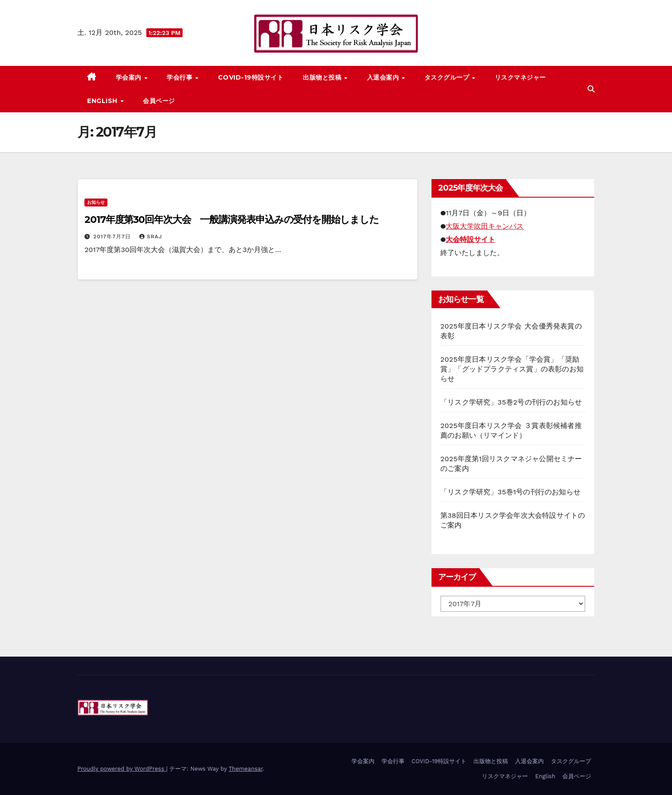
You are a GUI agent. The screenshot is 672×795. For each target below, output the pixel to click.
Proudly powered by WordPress (122, 769)
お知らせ (96, 202)
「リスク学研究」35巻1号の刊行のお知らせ (510, 492)
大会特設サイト (470, 239)
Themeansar (246, 769)
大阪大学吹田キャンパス (485, 226)
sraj (151, 237)
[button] (591, 89)
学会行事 (181, 77)
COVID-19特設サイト (251, 77)
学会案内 (130, 77)
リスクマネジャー (520, 77)
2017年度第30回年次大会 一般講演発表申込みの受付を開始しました (232, 220)
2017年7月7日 (113, 237)
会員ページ (159, 101)
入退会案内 (384, 77)
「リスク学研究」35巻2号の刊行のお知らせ (511, 402)
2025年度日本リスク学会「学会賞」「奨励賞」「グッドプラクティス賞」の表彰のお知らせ (512, 369)
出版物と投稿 (323, 77)
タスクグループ (448, 77)
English (103, 101)
